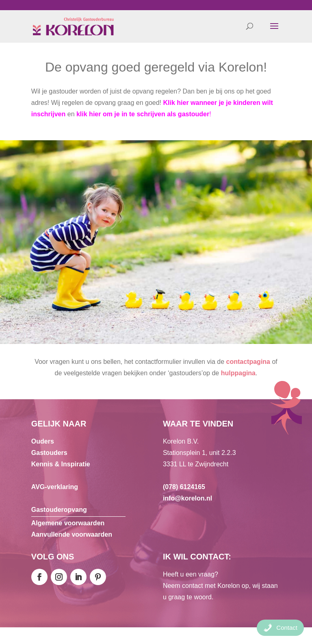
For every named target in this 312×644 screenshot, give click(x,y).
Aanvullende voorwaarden (72, 534)
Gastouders (49, 453)
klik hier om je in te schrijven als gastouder (143, 114)
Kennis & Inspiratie (61, 464)
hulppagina (238, 373)
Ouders (43, 441)
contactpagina (248, 362)
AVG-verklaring (55, 487)
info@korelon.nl (187, 498)
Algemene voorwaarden (68, 523)
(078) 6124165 (184, 487)
